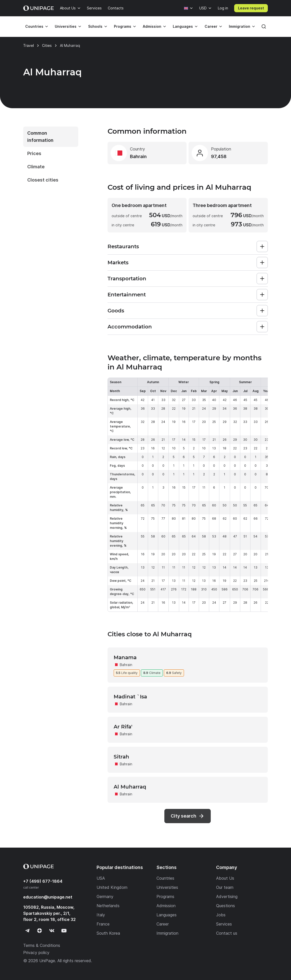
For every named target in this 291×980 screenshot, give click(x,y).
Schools (95, 26)
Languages (183, 26)
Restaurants (123, 246)
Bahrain (126, 665)
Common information (40, 137)
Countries (34, 26)
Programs (123, 26)
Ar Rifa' (123, 727)
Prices (34, 153)
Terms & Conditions (42, 945)
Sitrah (121, 757)
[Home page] (38, 8)
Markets (118, 263)
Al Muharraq (130, 787)
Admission (152, 26)
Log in (223, 8)
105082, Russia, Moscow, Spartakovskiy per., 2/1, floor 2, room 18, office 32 (49, 913)
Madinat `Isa (130, 697)
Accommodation (130, 327)
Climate (36, 167)
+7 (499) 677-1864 (43, 881)
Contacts (116, 8)
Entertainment (127, 295)
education (48, 897)
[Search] (264, 26)
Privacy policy (36, 953)
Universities (66, 26)
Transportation (127, 279)
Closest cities (43, 180)
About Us (68, 8)
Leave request (251, 8)
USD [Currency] (203, 8)
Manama (125, 657)
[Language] (189, 8)
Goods (116, 311)
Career (211, 26)
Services (94, 8)
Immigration (240, 26)
